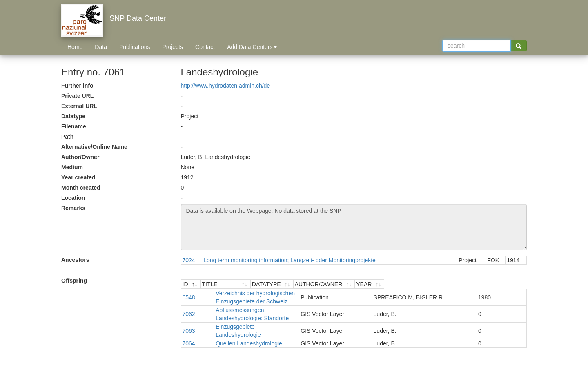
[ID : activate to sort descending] (192, 284)
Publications (135, 47)
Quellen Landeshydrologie (237, 319)
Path (67, 137)
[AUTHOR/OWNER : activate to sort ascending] (457, 284)
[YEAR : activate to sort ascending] (511, 284)
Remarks (73, 208)
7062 (189, 302)
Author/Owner (80, 157)
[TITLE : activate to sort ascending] (286, 284)
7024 (189, 260)
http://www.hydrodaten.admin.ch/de (226, 86)
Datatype (73, 116)
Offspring (74, 281)
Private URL (77, 96)
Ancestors (75, 260)
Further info (77, 86)
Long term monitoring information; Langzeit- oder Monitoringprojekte (290, 260)
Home (75, 47)
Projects (173, 47)
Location (73, 198)
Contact (205, 47)
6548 (189, 293)
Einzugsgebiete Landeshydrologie (246, 310)
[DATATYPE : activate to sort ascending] (394, 284)
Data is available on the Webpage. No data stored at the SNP (354, 227)
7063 (189, 310)
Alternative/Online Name (94, 147)
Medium (72, 167)
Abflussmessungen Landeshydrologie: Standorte (265, 302)
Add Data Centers (252, 47)
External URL (79, 106)
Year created (78, 177)
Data (101, 47)
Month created (81, 188)
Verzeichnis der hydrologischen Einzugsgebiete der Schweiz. (280, 293)
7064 (189, 319)
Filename (74, 126)
